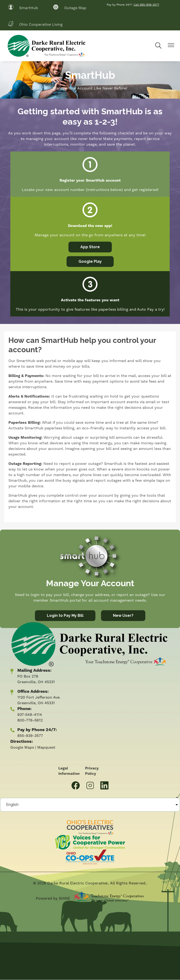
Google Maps (22, 747)
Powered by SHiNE (53, 899)
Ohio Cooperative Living (35, 24)
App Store (90, 247)
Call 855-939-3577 (146, 5)
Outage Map (70, 8)
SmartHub (23, 8)
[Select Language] (90, 805)
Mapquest (46, 747)
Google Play (90, 261)
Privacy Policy (89, 771)
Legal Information (69, 771)
